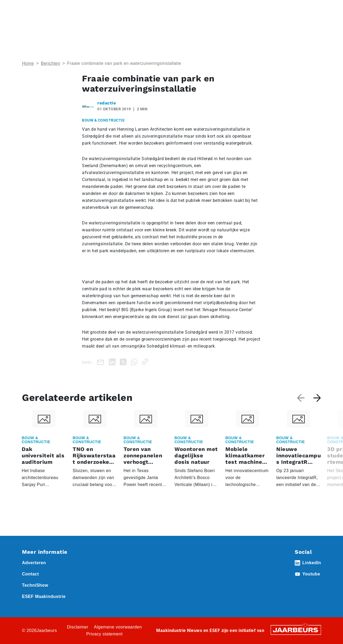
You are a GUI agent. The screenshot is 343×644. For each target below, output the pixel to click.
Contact (225, 8)
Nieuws (103, 8)
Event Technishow (77, 8)
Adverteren (178, 8)
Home (27, 8)
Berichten (51, 63)
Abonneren (203, 8)
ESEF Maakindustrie (44, 596)
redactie (107, 103)
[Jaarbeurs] (296, 630)
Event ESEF (47, 8)
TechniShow (35, 585)
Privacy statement (105, 634)
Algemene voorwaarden (118, 627)
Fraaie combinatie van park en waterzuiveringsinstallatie (124, 63)
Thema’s (265, 27)
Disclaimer (78, 627)
